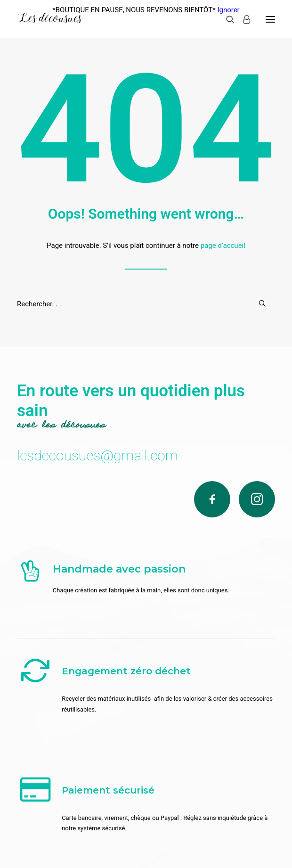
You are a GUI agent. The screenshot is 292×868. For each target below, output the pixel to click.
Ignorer (228, 10)
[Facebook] (212, 499)
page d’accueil (223, 246)
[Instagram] (257, 499)
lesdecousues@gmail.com (97, 455)
